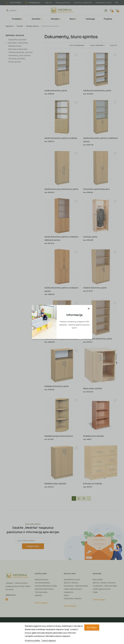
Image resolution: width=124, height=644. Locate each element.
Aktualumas (81, 45)
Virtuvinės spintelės (17, 59)
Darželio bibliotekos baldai (46, 586)
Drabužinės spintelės (17, 40)
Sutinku (92, 627)
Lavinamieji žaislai (42, 583)
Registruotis (33, 546)
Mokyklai (55, 19)
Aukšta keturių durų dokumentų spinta (61, 189)
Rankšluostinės (15, 46)
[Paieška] (21, 10)
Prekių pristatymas (63, 3)
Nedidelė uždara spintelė (55, 484)
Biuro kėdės (98, 579)
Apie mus (48, 3)
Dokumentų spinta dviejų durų (96, 189)
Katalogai (90, 19)
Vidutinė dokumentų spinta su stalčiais (61, 339)
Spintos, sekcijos (71, 583)
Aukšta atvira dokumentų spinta (97, 91)
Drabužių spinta (90, 237)
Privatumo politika (33, 640)
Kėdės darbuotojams (102, 589)
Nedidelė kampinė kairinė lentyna (59, 436)
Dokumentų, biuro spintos (19, 55)
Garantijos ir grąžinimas (83, 3)
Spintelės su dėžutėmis (18, 43)
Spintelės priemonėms (18, 49)
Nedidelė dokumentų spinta (56, 386)
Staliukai (38, 595)
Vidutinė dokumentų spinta (95, 288)
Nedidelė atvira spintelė (93, 436)
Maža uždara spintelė (93, 388)
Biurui (72, 19)
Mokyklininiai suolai (72, 579)
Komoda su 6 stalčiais (93, 484)
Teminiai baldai (41, 592)
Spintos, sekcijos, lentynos (104, 583)
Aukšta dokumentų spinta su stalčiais (61, 138)
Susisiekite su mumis (103, 3)
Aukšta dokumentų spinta (56, 91)
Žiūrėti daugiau (41, 603)
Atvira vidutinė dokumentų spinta (98, 339)
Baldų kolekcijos (42, 579)
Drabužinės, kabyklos (73, 598)
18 (117, 45)
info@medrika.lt (33, 3)
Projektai (108, 19)
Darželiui (36, 19)
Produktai (17, 19)
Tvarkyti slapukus (48, 640)
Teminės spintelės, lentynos (21, 52)
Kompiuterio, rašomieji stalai (76, 586)
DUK (117, 3)
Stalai (66, 595)
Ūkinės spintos (15, 62)
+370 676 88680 (13, 3)
